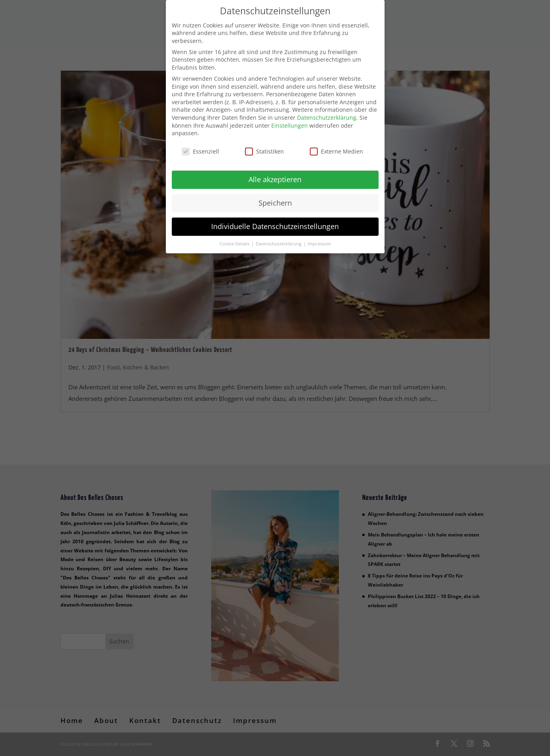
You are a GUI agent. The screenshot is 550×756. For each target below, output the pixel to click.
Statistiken (264, 146)
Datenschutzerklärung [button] (279, 239)
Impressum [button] (319, 239)
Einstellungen (290, 120)
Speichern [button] (275, 198)
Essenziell (200, 146)
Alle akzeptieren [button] (275, 174)
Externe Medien (336, 146)
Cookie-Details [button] (235, 239)
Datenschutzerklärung (327, 112)
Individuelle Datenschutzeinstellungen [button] (275, 221)
